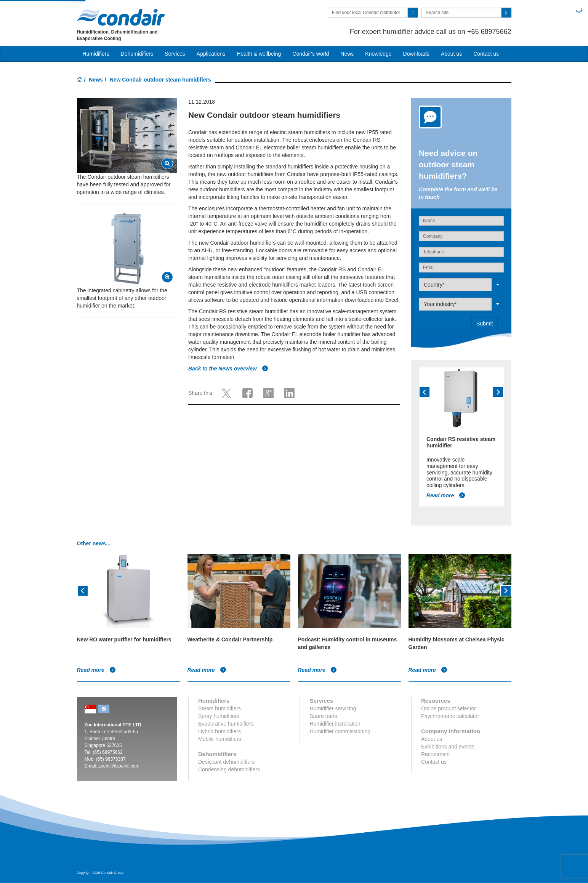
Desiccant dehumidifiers (227, 762)
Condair (121, 17)
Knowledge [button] (378, 54)
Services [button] (175, 54)
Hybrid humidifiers (219, 731)
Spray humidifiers (219, 716)
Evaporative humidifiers (226, 724)
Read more (446, 495)
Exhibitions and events (448, 747)
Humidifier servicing (333, 708)
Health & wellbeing (259, 54)
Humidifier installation (335, 724)
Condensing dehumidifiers (229, 769)
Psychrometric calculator (450, 716)
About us (451, 54)
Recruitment (435, 754)
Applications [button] (211, 54)
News (347, 54)
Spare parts (323, 716)
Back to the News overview (228, 369)
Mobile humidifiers (220, 739)
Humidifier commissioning (340, 731)
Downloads (416, 54)
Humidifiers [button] (96, 54)
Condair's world (311, 54)
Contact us (486, 54)
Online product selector (449, 708)
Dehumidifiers (137, 54)
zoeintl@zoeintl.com (119, 766)
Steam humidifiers (219, 708)
